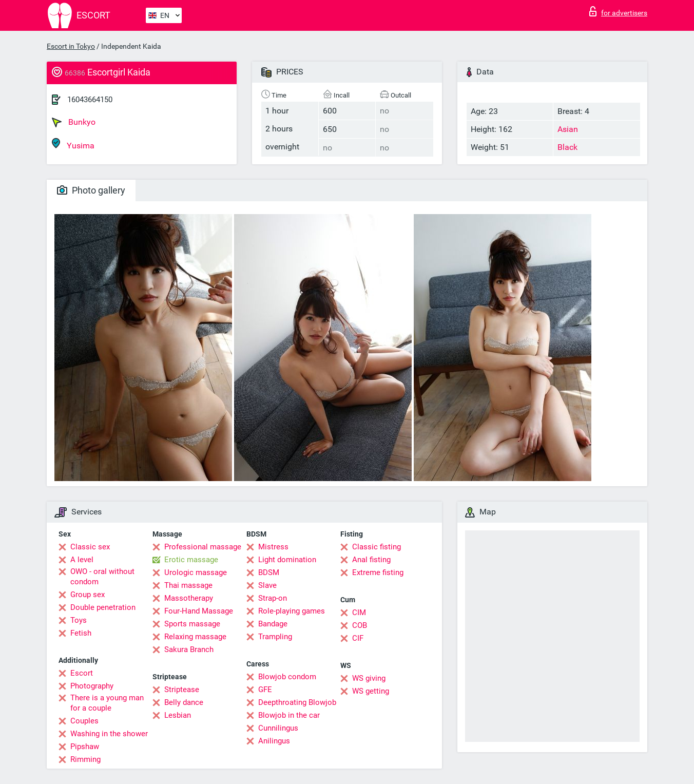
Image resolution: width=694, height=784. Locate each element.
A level (82, 560)
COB (360, 625)
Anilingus (274, 741)
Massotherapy (189, 598)
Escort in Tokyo (71, 46)
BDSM (269, 572)
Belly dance (184, 702)
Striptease (182, 690)
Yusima (73, 144)
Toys (79, 620)
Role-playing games (292, 611)
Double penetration (103, 607)
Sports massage (192, 624)
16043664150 (90, 100)
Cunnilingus (278, 728)
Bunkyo (74, 122)
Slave (267, 585)
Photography (92, 686)
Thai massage (188, 585)
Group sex (88, 595)
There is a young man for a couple (107, 703)
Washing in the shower (109, 734)
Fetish (81, 633)
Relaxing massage (195, 637)
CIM (359, 613)
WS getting (371, 691)
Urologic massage (196, 572)
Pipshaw (85, 747)
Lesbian (178, 715)
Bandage (273, 624)
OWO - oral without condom (102, 577)
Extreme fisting (378, 572)
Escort (82, 673)
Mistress (273, 547)
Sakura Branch (189, 649)
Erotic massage (191, 560)
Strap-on (273, 598)
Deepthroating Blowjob (297, 702)
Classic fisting (377, 547)
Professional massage (203, 547)
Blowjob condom (287, 677)
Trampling (275, 637)
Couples (84, 721)
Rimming (85, 759)
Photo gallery (91, 190)
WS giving (369, 678)
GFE (265, 690)
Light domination (287, 560)
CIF (358, 638)
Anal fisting (371, 560)
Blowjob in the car (289, 715)
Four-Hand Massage (199, 611)
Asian (568, 129)
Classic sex (90, 547)
